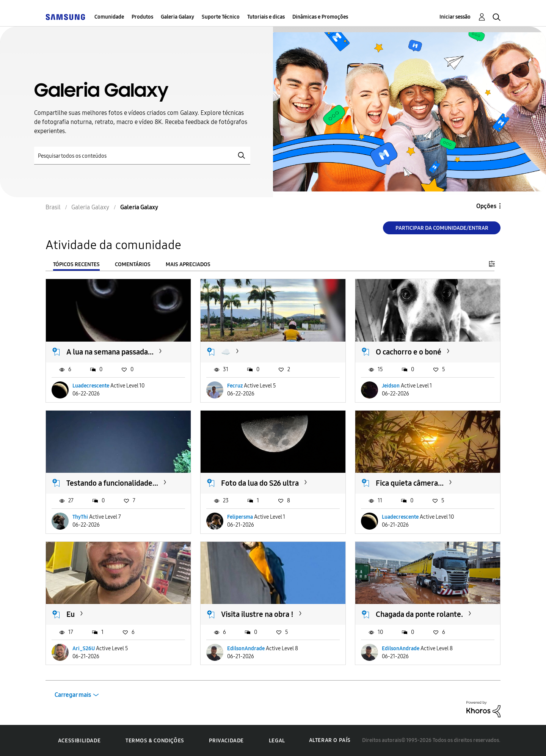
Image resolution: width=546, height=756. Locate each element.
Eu (71, 614)
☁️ (226, 352)
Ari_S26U (84, 649)
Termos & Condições (155, 741)
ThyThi (80, 517)
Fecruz (235, 386)
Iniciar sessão (455, 17)
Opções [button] (486, 206)
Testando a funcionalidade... (112, 483)
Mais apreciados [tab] (188, 264)
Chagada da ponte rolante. (419, 614)
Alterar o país (330, 740)
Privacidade (226, 741)
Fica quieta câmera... (410, 483)
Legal (277, 741)
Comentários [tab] (133, 264)
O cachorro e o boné (409, 352)
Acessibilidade (79, 741)
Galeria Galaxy (177, 17)
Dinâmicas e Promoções (320, 17)
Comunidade (109, 17)
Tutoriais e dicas (266, 17)
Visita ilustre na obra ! (257, 614)
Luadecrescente (91, 386)
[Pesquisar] (142, 156)
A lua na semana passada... (110, 352)
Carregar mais (73, 695)
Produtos (142, 17)
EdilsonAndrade (246, 649)
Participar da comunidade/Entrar (442, 228)
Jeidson (391, 386)
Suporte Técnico (221, 17)
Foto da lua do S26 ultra (260, 483)
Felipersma (240, 517)
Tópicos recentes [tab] (76, 264)
